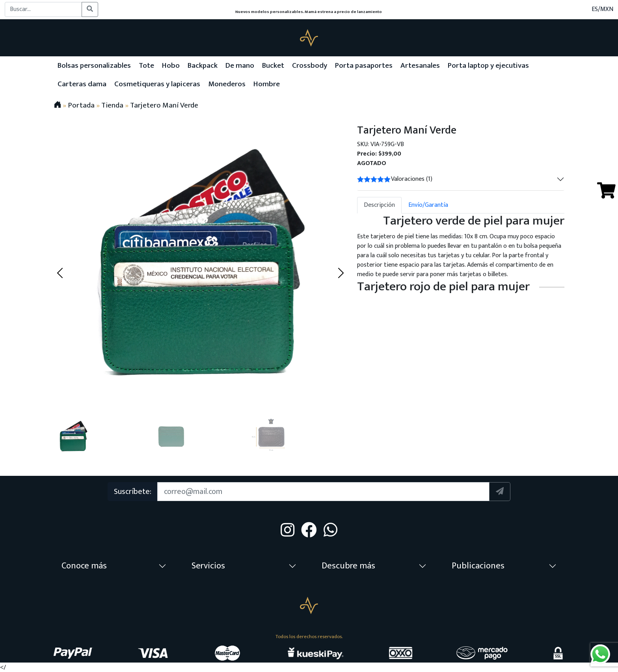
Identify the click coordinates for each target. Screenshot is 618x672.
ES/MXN (602, 9)
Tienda (112, 105)
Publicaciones (478, 566)
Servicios (208, 566)
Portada (81, 105)
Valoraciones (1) (395, 179)
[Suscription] (323, 492)
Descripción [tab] (379, 205)
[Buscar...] (43, 9)
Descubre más (348, 566)
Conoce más (84, 566)
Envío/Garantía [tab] (428, 205)
